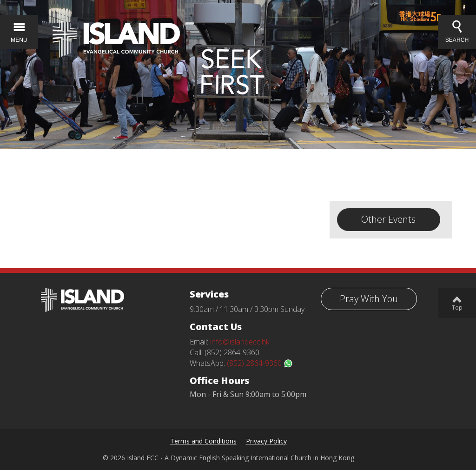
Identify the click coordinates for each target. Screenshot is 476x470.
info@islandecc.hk (240, 342)
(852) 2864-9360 (260, 363)
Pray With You (369, 299)
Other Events (388, 219)
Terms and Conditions (203, 441)
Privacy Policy (266, 441)
